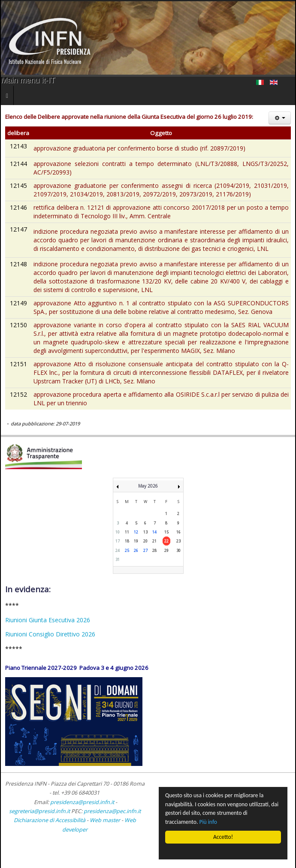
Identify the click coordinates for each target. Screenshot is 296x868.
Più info (208, 822)
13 (145, 532)
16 (178, 532)
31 (118, 559)
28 (154, 550)
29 (166, 550)
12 (136, 532)
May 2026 (148, 486)
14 (154, 532)
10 (118, 532)
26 (136, 550)
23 (178, 541)
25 (127, 550)
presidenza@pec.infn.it (112, 811)
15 (166, 532)
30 (178, 550)
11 (127, 532)
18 (127, 541)
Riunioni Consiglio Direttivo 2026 (50, 634)
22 (166, 541)
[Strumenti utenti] (280, 118)
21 (154, 541)
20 (145, 541)
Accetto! (223, 837)
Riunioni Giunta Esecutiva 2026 (48, 620)
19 (136, 541)
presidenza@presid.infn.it (82, 802)
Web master (105, 820)
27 (145, 550)
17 (118, 541)
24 (118, 550)
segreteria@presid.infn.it (39, 811)
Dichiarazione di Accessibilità (50, 820)
